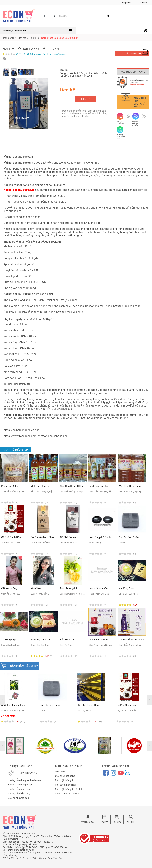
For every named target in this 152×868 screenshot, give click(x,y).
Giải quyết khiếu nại (65, 785)
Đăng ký (143, 3)
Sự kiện (117, 822)
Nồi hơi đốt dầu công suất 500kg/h (60, 38)
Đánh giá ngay (50, 54)
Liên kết (104, 822)
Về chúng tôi (88, 822)
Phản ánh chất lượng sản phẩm (140, 102)
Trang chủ (8, 38)
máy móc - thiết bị (27, 38)
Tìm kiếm (131, 822)
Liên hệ (86, 99)
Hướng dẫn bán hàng (19, 793)
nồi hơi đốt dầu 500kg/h (123, 390)
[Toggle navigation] (146, 31)
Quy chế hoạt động (65, 776)
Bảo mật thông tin (65, 780)
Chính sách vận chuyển (67, 794)
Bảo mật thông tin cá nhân (69, 789)
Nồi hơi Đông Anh (14, 169)
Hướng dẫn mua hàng (19, 789)
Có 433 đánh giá (32, 54)
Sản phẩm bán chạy (24, 666)
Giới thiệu (60, 771)
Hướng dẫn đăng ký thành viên (24, 780)
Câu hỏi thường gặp (18, 798)
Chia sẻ (62, 54)
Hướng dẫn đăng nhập (20, 785)
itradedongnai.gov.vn (138, 84)
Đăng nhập (126, 3)
